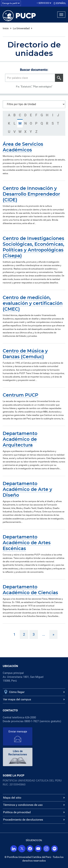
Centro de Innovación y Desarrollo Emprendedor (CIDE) (31, 194)
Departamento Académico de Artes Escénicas (27, 543)
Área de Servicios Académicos (23, 147)
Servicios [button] (45, 3)
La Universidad (21, 28)
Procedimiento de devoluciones (23, 820)
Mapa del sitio (12, 798)
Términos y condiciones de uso (23, 805)
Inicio (6, 28)
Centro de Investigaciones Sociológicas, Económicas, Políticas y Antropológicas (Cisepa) (33, 247)
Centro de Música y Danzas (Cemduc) (25, 354)
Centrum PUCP (20, 395)
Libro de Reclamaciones (18, 753)
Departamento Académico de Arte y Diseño (27, 489)
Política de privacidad (17, 812)
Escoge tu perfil (11, 3)
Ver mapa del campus (17, 699)
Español (61, 3)
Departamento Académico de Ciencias (30, 590)
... (44, 634)
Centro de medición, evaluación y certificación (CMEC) (33, 303)
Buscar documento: (34, 70)
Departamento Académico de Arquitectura (20, 439)
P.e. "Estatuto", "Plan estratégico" (34, 87)
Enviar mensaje (18, 732)
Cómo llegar (17, 692)
